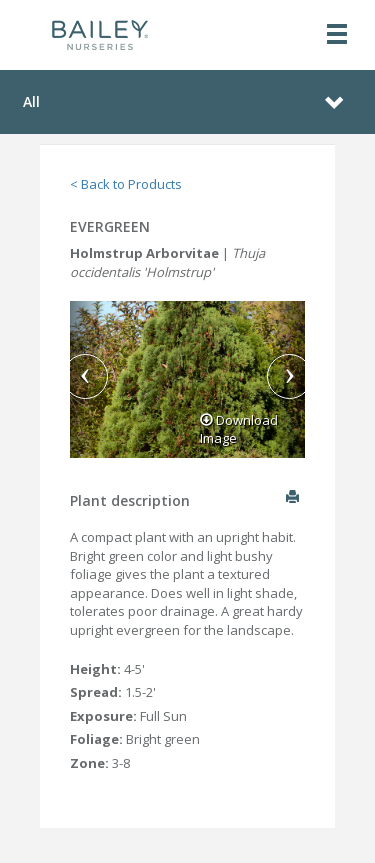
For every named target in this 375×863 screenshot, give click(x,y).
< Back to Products (126, 184)
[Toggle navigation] (337, 35)
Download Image (239, 429)
